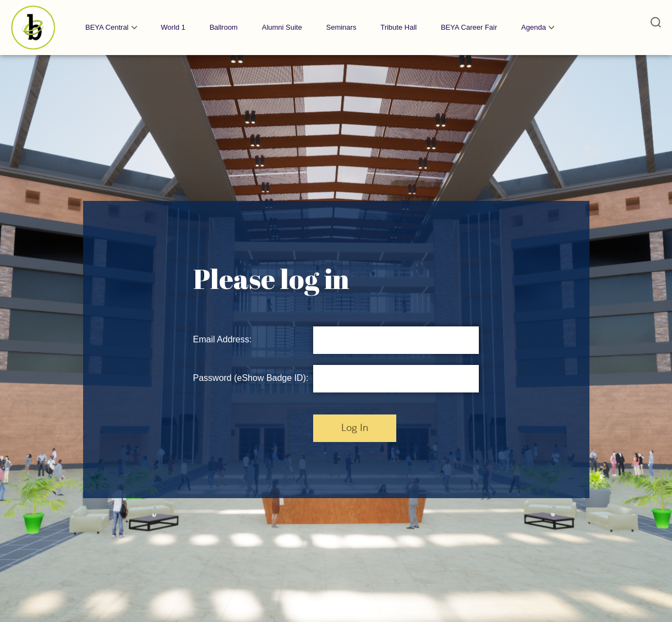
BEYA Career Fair (469, 27)
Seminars (341, 27)
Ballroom (224, 27)
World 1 (173, 27)
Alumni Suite (282, 27)
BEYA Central (107, 27)
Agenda (534, 27)
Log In (355, 428)
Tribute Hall (398, 27)
